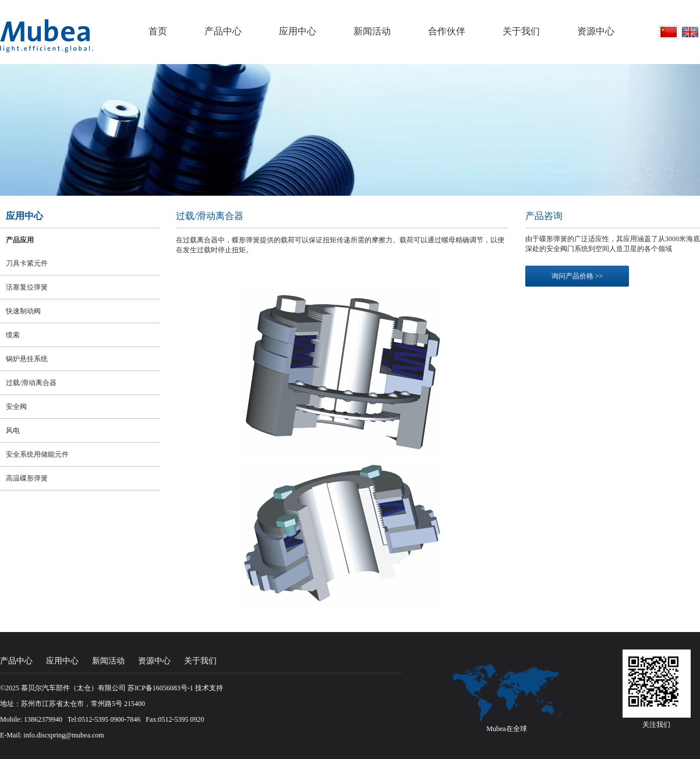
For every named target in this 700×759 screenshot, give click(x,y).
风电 (13, 430)
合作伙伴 (447, 31)
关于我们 (521, 31)
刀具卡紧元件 (27, 263)
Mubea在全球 (506, 729)
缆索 (13, 335)
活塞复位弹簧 (27, 287)
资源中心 (596, 31)
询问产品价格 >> (577, 276)
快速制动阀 (23, 311)
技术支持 (209, 688)
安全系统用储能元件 (37, 454)
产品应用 (20, 240)
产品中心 (223, 31)
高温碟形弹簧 (27, 478)
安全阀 (16, 407)
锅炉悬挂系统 (27, 359)
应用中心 (298, 31)
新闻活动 (372, 31)
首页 (158, 31)
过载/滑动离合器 (31, 383)
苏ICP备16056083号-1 (160, 688)
